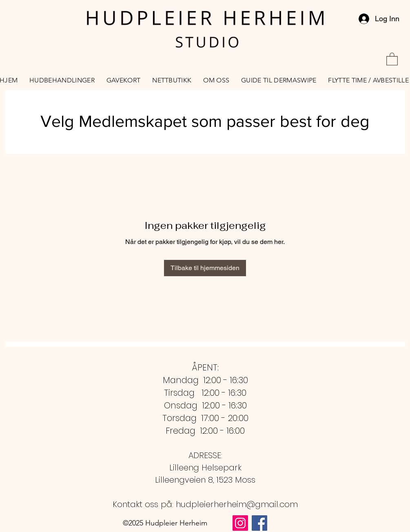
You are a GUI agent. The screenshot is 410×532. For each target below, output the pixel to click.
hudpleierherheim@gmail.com (237, 504)
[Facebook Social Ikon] (259, 523)
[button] (392, 59)
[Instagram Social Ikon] (240, 523)
